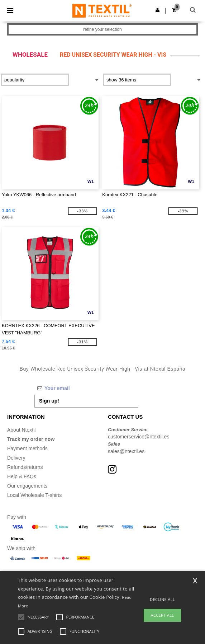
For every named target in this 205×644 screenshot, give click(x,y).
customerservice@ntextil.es (139, 437)
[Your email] (86, 388)
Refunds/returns (25, 467)
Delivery (16, 458)
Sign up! (49, 401)
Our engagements (27, 486)
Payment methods (27, 448)
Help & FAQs (22, 476)
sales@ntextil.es (126, 451)
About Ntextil (21, 430)
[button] (158, 10)
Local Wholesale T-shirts (34, 495)
